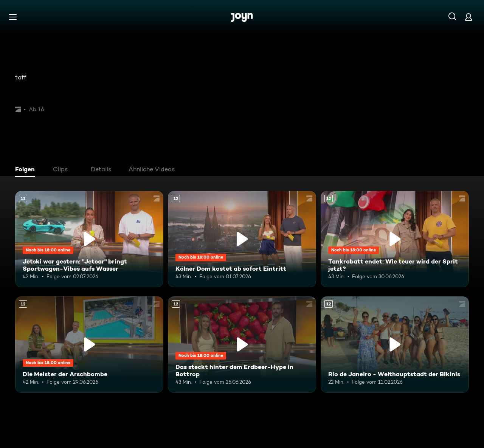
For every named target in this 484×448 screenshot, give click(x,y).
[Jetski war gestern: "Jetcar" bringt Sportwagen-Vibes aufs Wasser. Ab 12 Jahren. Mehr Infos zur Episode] (89, 239)
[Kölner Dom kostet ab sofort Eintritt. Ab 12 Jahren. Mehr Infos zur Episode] (242, 239)
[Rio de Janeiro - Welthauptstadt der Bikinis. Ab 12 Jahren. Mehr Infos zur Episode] (395, 345)
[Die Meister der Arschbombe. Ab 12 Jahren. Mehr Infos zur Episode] (89, 345)
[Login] (468, 17)
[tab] (27, 170)
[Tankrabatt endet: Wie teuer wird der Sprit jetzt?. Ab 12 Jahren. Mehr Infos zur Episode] (395, 239)
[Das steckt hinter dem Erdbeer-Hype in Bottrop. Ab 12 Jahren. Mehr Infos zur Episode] (242, 345)
